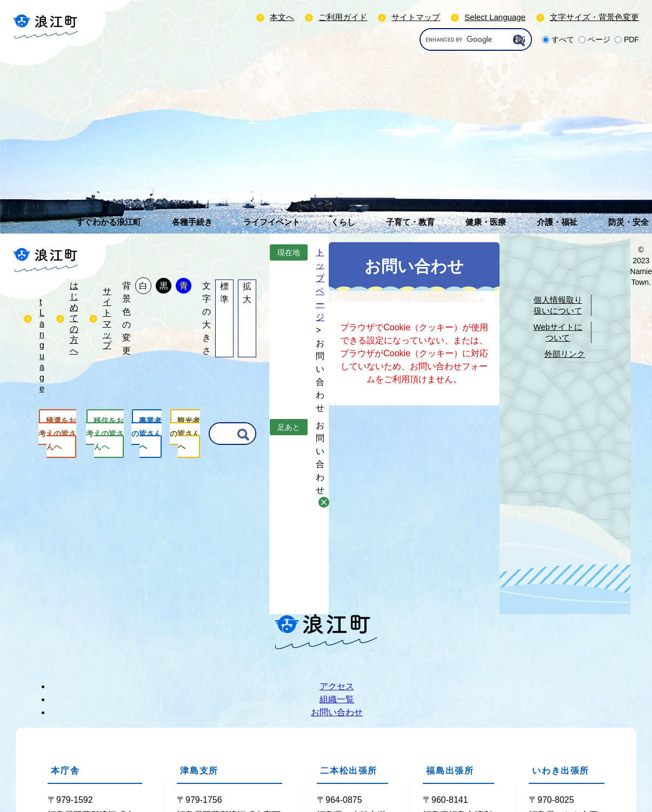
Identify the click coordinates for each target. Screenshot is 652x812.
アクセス (337, 686)
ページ (599, 39)
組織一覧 (337, 699)
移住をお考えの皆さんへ (105, 434)
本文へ (282, 17)
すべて (563, 39)
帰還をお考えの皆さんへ (57, 434)
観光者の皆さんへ (185, 434)
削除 (324, 502)
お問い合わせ (337, 712)
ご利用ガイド (343, 17)
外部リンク (565, 354)
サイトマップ (416, 17)
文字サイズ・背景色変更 (594, 17)
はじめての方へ (74, 318)
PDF (631, 39)
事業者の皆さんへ (147, 434)
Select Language (495, 17)
